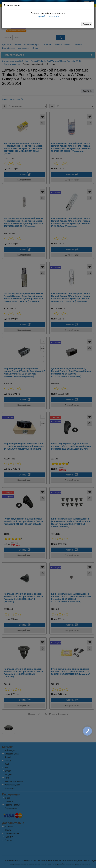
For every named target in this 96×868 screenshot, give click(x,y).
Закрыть (87, 24)
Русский (41, 16)
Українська (53, 16)
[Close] (91, 5)
